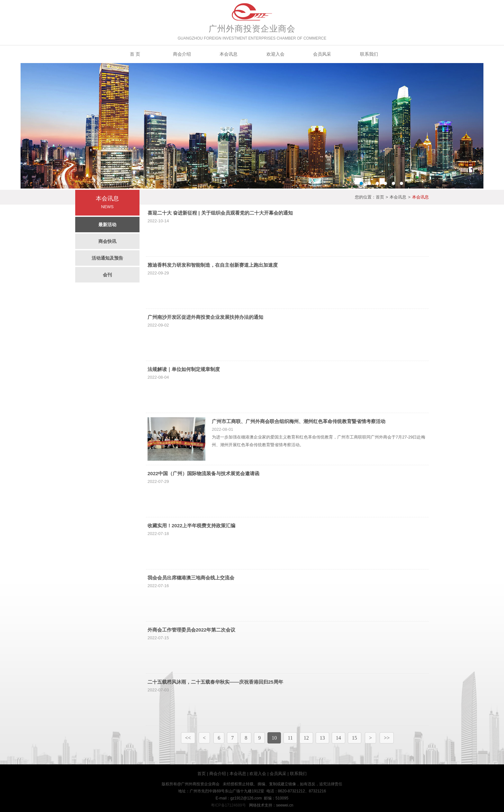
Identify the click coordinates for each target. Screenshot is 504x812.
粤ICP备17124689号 (228, 805)
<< (188, 738)
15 (355, 738)
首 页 (135, 54)
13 (322, 738)
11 (290, 738)
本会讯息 (229, 54)
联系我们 (369, 54)
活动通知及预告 (107, 258)
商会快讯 (107, 241)
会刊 (107, 275)
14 (338, 738)
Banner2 (252, 126)
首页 (380, 197)
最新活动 (107, 225)
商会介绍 (182, 54)
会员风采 (322, 54)
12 (306, 738)
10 (274, 738)
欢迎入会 (275, 54)
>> (387, 738)
